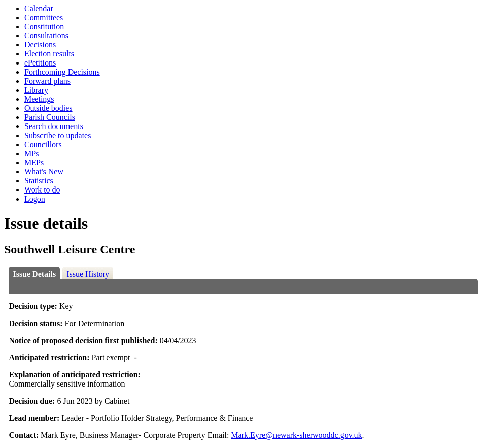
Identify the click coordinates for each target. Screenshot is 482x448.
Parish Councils (50, 117)
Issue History (88, 274)
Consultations (46, 36)
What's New (44, 172)
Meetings (39, 99)
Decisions (40, 45)
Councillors (43, 144)
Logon (35, 199)
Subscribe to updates (57, 135)
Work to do (42, 190)
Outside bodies (48, 108)
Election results (49, 54)
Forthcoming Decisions (62, 72)
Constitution (44, 26)
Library (36, 90)
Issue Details (34, 274)
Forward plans (47, 81)
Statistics (39, 181)
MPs (31, 153)
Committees (44, 17)
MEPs (34, 163)
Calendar (39, 8)
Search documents (54, 126)
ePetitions (40, 63)
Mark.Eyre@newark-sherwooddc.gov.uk (296, 435)
